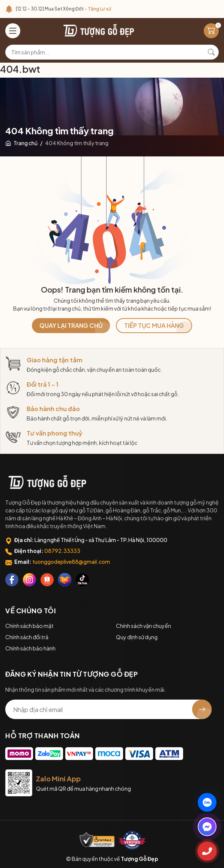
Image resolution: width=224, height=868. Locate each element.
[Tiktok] (82, 580)
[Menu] (13, 31)
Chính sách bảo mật (29, 626)
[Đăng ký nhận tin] (202, 709)
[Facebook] (12, 580)
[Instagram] (29, 580)
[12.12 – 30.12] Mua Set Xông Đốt (64, 9)
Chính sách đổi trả (27, 637)
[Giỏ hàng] (211, 31)
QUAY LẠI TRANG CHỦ (71, 325)
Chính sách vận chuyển (144, 626)
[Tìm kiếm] (211, 52)
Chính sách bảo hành (30, 648)
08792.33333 (62, 551)
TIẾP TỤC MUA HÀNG (154, 325)
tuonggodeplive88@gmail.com (71, 562)
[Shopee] (47, 580)
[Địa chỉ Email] (108, 709)
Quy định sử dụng (137, 637)
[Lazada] (65, 580)
